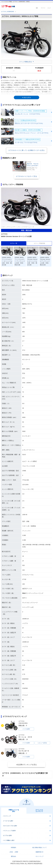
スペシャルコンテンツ (39, 811)
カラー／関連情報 (39, 243)
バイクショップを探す (9, 831)
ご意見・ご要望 (13, 852)
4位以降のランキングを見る (26, 765)
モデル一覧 (14, 243)
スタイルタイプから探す (10, 826)
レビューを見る (42, 743)
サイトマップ (40, 856)
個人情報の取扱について (40, 848)
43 (39, 71)
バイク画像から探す (9, 840)
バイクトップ (7, 816)
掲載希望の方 (40, 852)
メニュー (49, 8)
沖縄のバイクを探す (14, 811)
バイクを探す (26, 729)
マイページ (43, 8)
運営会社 (13, 856)
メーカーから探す (8, 821)
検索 (37, 8)
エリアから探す (7, 835)
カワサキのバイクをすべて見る (26, 176)
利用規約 (13, 848)
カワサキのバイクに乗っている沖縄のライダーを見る (26, 150)
